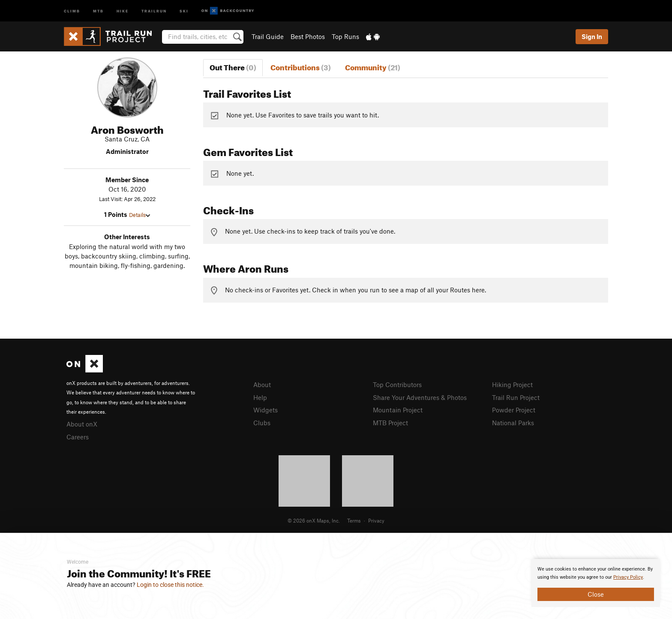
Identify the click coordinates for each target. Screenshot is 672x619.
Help (260, 397)
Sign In (592, 36)
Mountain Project (398, 410)
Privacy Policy (628, 577)
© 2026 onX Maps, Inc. (314, 520)
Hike (123, 11)
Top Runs (345, 36)
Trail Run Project (516, 397)
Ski (184, 11)
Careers (78, 437)
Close (596, 594)
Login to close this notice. (170, 585)
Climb (72, 11)
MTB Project (390, 423)
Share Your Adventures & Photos (420, 397)
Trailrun (154, 11)
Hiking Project (512, 385)
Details (139, 215)
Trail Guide (268, 36)
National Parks (513, 423)
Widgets (265, 410)
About (262, 385)
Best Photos (308, 36)
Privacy (376, 520)
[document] (596, 583)
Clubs (262, 423)
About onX (82, 424)
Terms (354, 520)
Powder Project (514, 410)
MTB (98, 11)
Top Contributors (397, 385)
